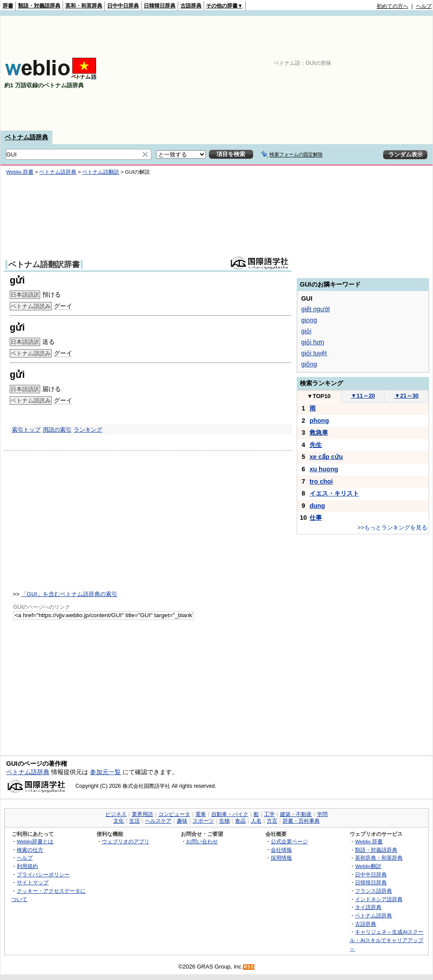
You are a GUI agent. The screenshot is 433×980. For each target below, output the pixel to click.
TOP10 (319, 396)
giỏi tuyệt (314, 353)
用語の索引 (57, 430)
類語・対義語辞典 (39, 6)
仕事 (316, 518)
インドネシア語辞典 (379, 899)
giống (309, 364)
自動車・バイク (230, 814)
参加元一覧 (105, 772)
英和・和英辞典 (84, 6)
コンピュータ (174, 814)
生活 (134, 821)
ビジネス (116, 814)
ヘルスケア (158, 821)
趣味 (182, 821)
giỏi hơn (313, 342)
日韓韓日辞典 (160, 6)
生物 (224, 821)
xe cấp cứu (326, 457)
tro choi (321, 481)
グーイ (63, 306)
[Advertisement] (360, 73)
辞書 (8, 6)
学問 (322, 814)
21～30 (407, 396)
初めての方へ (392, 6)
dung (317, 506)
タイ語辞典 (368, 907)
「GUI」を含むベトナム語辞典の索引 (69, 594)
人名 (256, 821)
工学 (269, 814)
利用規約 (27, 866)
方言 (272, 821)
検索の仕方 (30, 850)
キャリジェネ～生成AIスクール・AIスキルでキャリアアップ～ (386, 940)
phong (319, 421)
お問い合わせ (202, 841)
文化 (119, 821)
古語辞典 (191, 6)
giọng (309, 320)
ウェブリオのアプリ (126, 841)
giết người (315, 309)
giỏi (306, 331)
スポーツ (203, 821)
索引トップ (26, 430)
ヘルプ (424, 6)
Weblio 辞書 (20, 172)
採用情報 (281, 858)
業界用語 (142, 814)
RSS (249, 967)
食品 (240, 821)
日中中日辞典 (123, 6)
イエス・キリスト (334, 493)
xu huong (324, 469)
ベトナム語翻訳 (101, 172)
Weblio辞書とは (35, 841)
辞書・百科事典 (301, 821)
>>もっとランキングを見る (392, 527)
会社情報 (281, 850)
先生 (316, 445)
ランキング (88, 430)
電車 (201, 814)
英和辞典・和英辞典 (379, 858)
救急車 (319, 432)
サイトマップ (33, 882)
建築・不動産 (296, 814)
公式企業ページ (289, 841)
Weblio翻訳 (368, 866)
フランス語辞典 (373, 891)
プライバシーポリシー (43, 874)
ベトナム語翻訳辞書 (44, 265)
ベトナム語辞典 (26, 137)
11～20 (363, 396)
